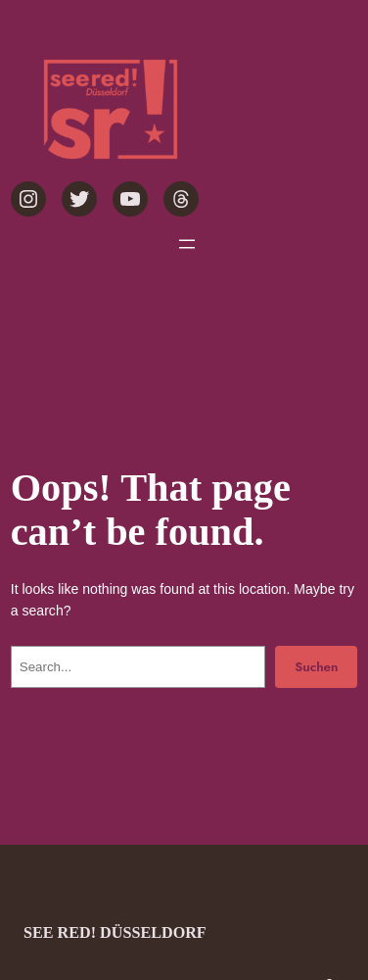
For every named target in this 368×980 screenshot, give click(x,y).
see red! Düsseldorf (115, 932)
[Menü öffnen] (187, 244)
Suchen (316, 667)
